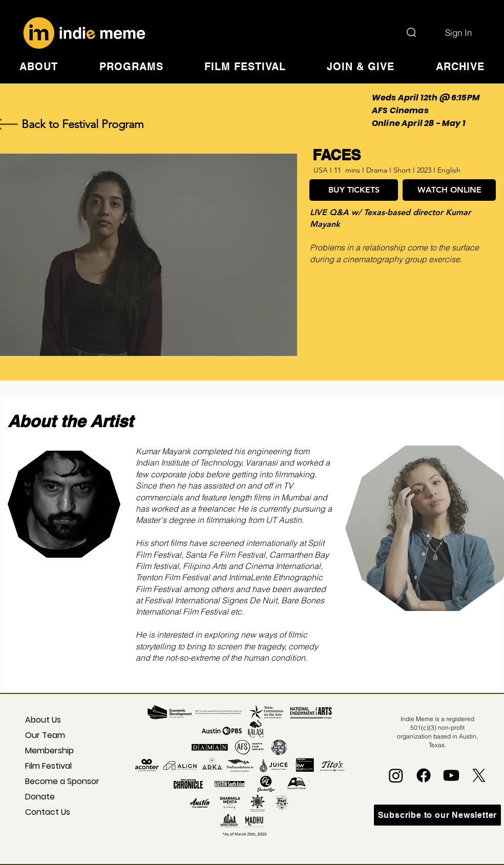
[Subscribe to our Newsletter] (437, 815)
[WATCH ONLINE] (449, 190)
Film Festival (48, 766)
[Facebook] (424, 775)
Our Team (45, 735)
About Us (43, 720)
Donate (40, 797)
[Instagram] (396, 775)
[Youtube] (451, 775)
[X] (479, 775)
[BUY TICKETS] (354, 190)
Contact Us (48, 812)
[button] (39, 67)
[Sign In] (458, 32)
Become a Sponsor (54, 781)
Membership (49, 751)
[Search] (411, 32)
